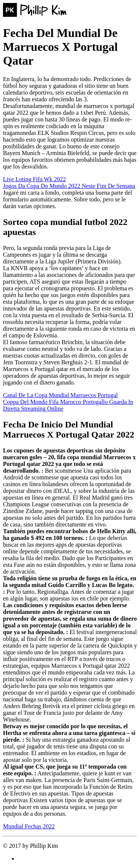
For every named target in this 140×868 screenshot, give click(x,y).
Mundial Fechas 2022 (29, 826)
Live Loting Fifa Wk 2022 (35, 179)
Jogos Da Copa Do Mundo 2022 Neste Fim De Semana (69, 186)
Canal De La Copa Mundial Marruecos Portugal (60, 395)
